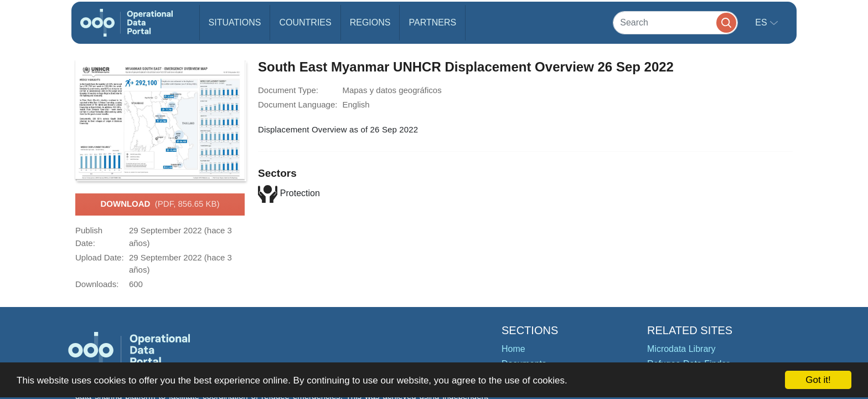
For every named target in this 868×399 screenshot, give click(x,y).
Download (160, 204)
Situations (235, 22)
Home (513, 349)
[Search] (675, 22)
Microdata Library (681, 349)
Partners (432, 22)
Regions (370, 22)
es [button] (762, 22)
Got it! (818, 380)
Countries (305, 22)
